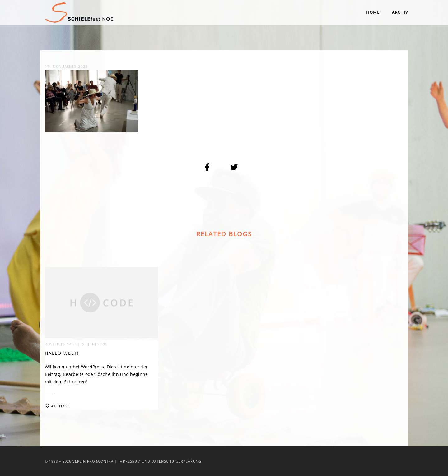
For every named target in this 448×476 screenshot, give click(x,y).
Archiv (400, 12)
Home (373, 12)
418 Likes (57, 407)
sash (72, 345)
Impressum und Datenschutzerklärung (160, 461)
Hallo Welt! (62, 354)
